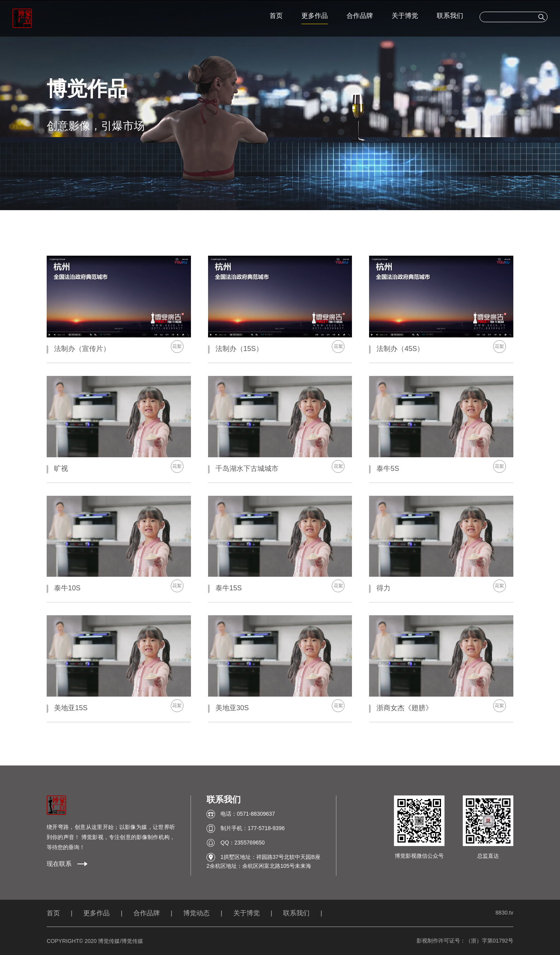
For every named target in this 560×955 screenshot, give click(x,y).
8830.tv (504, 913)
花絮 (177, 346)
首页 (276, 16)
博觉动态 (196, 913)
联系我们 (450, 16)
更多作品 (315, 16)
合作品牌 (360, 16)
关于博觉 (405, 16)
